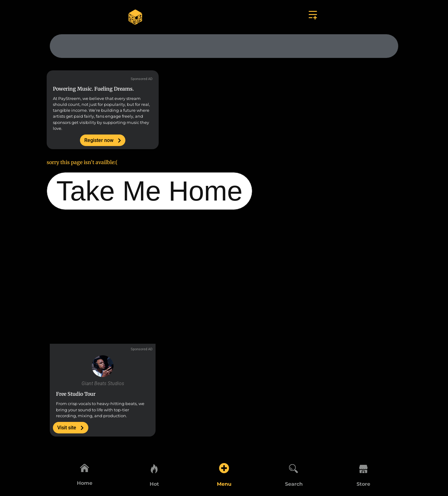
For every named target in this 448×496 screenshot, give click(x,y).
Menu (224, 484)
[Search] (294, 467)
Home (85, 484)
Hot (154, 484)
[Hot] (154, 467)
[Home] (85, 467)
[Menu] (224, 467)
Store (363, 484)
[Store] (363, 467)
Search (294, 484)
